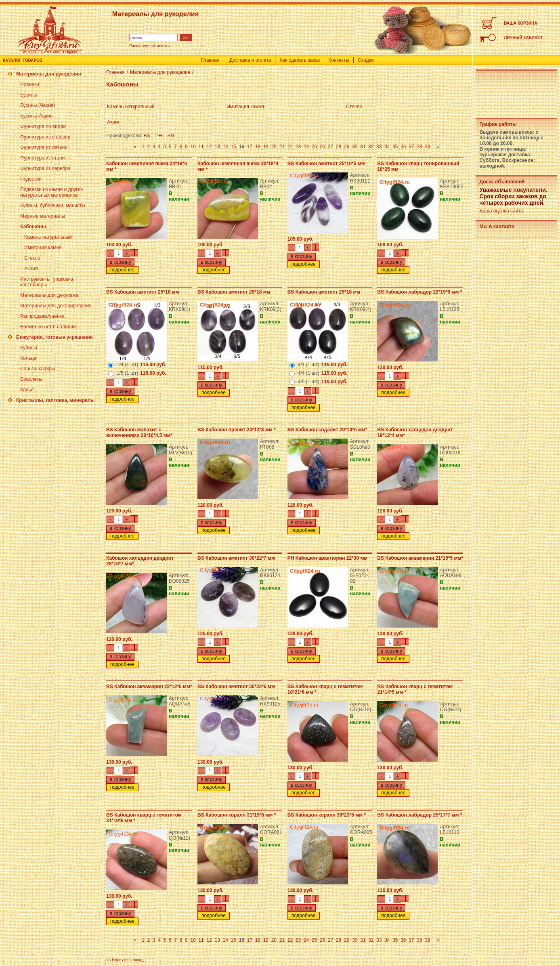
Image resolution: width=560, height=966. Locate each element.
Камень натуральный (48, 237)
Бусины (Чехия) (38, 105)
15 (234, 147)
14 (225, 147)
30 (355, 147)
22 (290, 147)
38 (419, 147)
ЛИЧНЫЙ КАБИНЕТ (523, 38)
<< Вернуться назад (125, 960)
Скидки (366, 60)
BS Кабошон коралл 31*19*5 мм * (237, 815)
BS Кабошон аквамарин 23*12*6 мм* (149, 687)
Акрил (31, 269)
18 (258, 147)
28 (339, 147)
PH (159, 136)
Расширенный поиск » (150, 46)
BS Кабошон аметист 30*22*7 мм (236, 558)
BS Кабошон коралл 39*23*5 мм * (327, 815)
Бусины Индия (36, 116)
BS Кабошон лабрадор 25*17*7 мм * (419, 815)
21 (282, 147)
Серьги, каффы (38, 369)
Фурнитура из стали (42, 158)
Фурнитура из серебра (45, 168)
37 (411, 147)
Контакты (339, 60)
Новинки (30, 84)
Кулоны (29, 348)
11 (201, 147)
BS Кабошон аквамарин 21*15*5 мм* (420, 558)
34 (387, 147)
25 (314, 147)
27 (330, 147)
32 (371, 147)
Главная (210, 60)
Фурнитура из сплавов (45, 137)
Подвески (31, 179)
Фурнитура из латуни (44, 147)
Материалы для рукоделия (49, 74)
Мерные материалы (43, 216)
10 (193, 147)
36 (403, 147)
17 (250, 147)
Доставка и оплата (250, 60)
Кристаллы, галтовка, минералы (56, 400)
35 (395, 147)
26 (322, 147)
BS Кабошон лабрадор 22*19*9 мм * (419, 292)
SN (171, 136)
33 (379, 147)
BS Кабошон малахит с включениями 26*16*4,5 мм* (139, 433)
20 (274, 147)
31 (363, 147)
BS (147, 136)
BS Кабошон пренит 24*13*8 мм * (237, 430)
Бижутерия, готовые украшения (55, 337)
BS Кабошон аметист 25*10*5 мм (326, 164)
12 (209, 147)
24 (306, 147)
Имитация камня (43, 248)
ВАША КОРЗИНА (520, 23)
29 (347, 147)
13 (217, 147)
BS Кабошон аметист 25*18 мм (143, 292)
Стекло (32, 258)
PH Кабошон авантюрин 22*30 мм (328, 558)
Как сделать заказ (300, 60)
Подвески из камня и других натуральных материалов (51, 192)
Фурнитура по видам (43, 126)
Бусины (28, 95)
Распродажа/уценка (42, 316)
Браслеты (31, 379)
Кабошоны (33, 227)
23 (298, 147)
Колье (27, 390)
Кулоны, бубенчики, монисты (53, 206)
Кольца (28, 358)
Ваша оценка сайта (501, 211)
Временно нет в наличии (48, 327)
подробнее (122, 270)
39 (427, 147)
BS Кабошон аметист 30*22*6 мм (236, 687)
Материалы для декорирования (56, 306)
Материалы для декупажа (49, 295)
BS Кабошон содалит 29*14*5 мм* (327, 430)
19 (266, 147)
